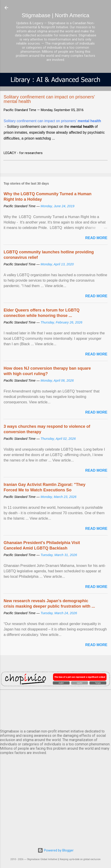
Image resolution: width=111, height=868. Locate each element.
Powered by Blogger (56, 850)
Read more (96, 238)
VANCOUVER (55, 709)
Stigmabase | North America (55, 15)
